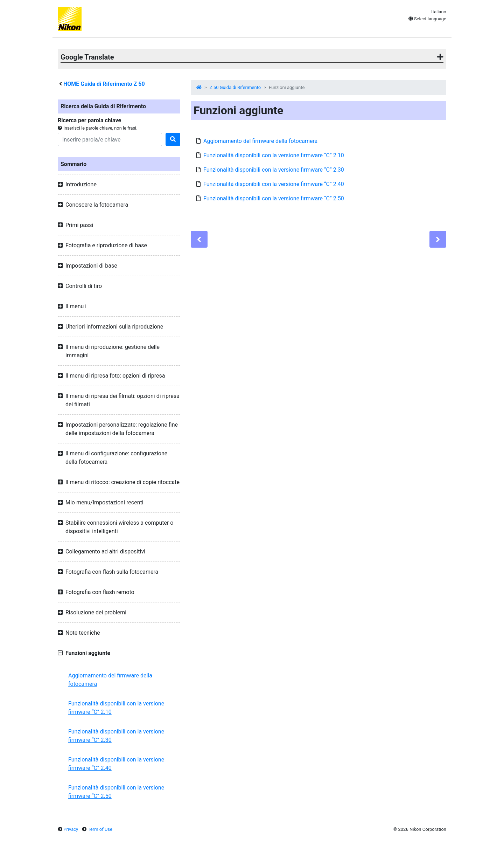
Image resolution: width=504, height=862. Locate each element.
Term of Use (100, 829)
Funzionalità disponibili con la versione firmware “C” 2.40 (116, 764)
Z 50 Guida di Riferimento (235, 87)
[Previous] (199, 239)
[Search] (110, 139)
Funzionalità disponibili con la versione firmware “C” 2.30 (116, 736)
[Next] (438, 239)
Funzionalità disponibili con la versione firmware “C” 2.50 (116, 792)
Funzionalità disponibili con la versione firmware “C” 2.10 (116, 708)
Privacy (71, 829)
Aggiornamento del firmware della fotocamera (110, 680)
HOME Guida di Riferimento (104, 84)
